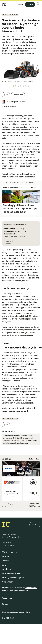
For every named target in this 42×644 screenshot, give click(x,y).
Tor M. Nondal (8, 546)
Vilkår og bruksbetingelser (13, 578)
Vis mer (8, 241)
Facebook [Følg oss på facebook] (6, 556)
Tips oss (35, 525)
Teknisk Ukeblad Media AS (21, 612)
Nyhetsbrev (7, 569)
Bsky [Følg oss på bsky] (4, 565)
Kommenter (18, 95)
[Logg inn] (20, 5)
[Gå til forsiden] (4, 5)
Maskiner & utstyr (10, 15)
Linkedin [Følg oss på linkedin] (5, 561)
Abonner (30, 5)
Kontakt (21, 604)
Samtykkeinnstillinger (11, 573)
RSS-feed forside (9, 552)
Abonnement (21, 598)
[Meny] (38, 5)
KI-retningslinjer (8, 582)
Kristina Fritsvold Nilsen (12, 537)
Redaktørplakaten (20, 590)
